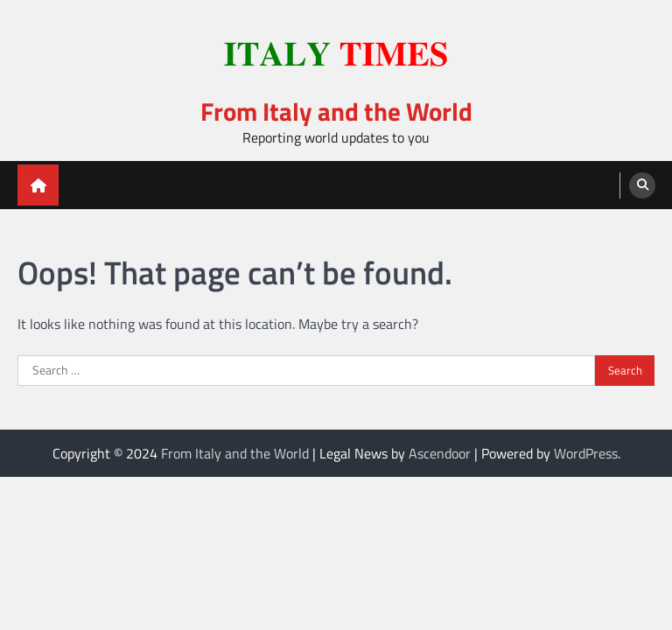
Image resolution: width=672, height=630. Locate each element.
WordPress (586, 453)
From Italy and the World (336, 112)
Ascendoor (440, 453)
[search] (642, 185)
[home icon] (38, 185)
